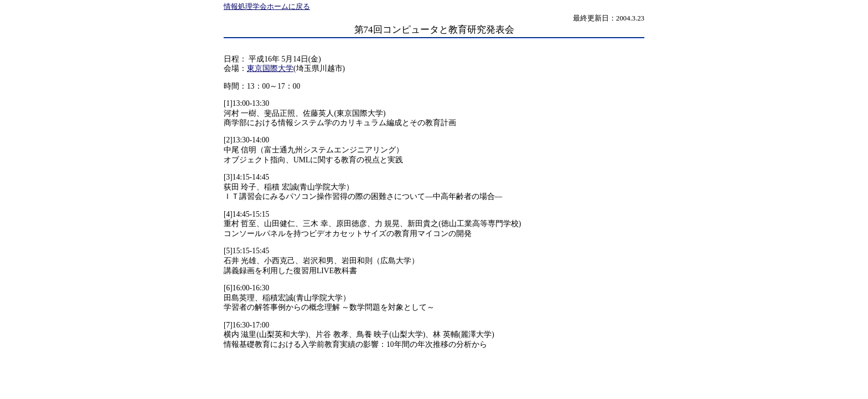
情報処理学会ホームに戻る (267, 7)
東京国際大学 (270, 68)
